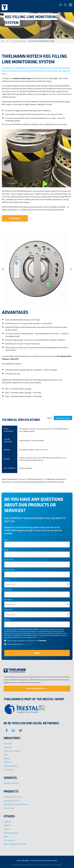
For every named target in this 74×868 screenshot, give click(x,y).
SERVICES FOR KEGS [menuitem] (12, 783)
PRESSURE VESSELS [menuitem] (12, 801)
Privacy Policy (40, 637)
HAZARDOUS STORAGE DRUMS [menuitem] (16, 804)
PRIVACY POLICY (57, 865)
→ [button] (71, 269)
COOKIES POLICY (45, 865)
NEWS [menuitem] (6, 837)
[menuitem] (65, 5)
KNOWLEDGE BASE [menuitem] (11, 833)
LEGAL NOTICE (34, 865)
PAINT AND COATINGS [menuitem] (12, 751)
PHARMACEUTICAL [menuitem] (11, 766)
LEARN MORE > (15, 218)
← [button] (3, 269)
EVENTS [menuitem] (7, 829)
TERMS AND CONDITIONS (20, 865)
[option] (37, 269)
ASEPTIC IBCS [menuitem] (9, 808)
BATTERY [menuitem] (7, 759)
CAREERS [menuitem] (7, 822)
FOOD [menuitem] (6, 755)
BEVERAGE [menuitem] (8, 744)
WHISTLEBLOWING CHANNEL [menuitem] (15, 844)
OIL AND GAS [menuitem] (9, 770)
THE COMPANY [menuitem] (9, 840)
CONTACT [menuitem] (7, 825)
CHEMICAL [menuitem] (8, 747)
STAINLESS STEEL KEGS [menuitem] (13, 797)
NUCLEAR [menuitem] (7, 762)
